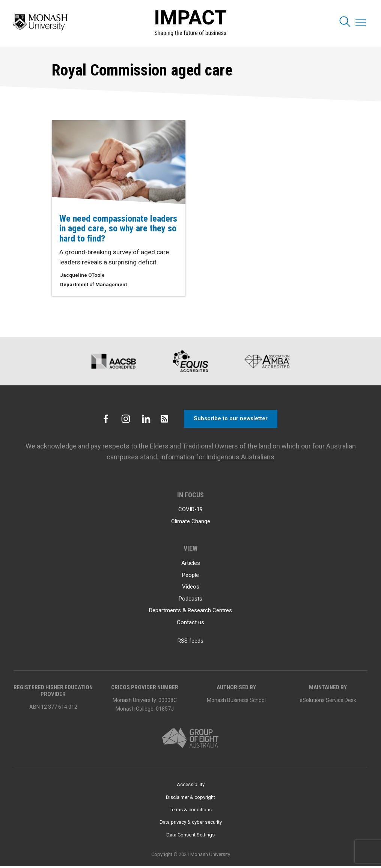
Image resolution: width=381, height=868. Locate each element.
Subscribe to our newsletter (231, 421)
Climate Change (191, 523)
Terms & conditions (191, 811)
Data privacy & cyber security (191, 824)
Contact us (190, 624)
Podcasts (190, 600)
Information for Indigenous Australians (217, 459)
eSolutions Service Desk (328, 702)
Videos (191, 589)
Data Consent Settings (190, 837)
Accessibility (191, 786)
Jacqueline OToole (82, 275)
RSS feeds (190, 643)
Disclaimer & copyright (190, 799)
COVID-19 (190, 511)
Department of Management (93, 285)
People (190, 577)
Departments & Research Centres (190, 612)
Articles (191, 565)
